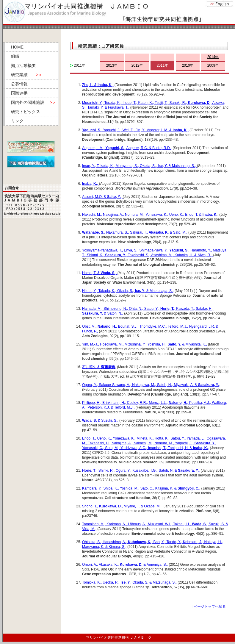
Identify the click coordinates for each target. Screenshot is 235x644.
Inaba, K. (90, 184)
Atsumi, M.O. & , (102, 197)
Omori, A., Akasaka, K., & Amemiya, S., (125, 565)
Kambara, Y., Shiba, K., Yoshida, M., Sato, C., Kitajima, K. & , (141, 488)
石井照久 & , (99, 367)
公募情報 (19, 84)
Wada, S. (90, 421)
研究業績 (27, 75)
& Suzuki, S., (108, 421)
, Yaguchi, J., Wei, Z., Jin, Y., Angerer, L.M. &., (135, 130)
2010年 (188, 65)
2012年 (137, 65)
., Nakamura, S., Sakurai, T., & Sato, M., (135, 232)
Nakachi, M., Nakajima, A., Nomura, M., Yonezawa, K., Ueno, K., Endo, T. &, (150, 215)
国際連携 (19, 93)
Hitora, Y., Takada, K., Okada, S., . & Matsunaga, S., (128, 291)
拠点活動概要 (23, 65)
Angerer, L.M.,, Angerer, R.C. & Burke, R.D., (127, 148)
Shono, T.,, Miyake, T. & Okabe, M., (122, 506)
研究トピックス (26, 112)
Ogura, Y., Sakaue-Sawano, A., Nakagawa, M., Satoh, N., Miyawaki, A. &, (151, 385)
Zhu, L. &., (98, 85)
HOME (17, 47)
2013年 (112, 65)
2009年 (213, 65)
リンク (17, 121)
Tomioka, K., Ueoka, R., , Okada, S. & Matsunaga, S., (130, 582)
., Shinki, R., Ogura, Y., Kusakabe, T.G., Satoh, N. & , (141, 471)
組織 (15, 56)
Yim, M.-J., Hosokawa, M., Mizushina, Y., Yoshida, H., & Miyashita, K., (145, 344)
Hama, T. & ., (100, 273)
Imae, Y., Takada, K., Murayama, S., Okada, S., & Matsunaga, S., (140, 166)
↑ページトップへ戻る (209, 607)
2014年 (213, 57)
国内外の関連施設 (34, 102)
